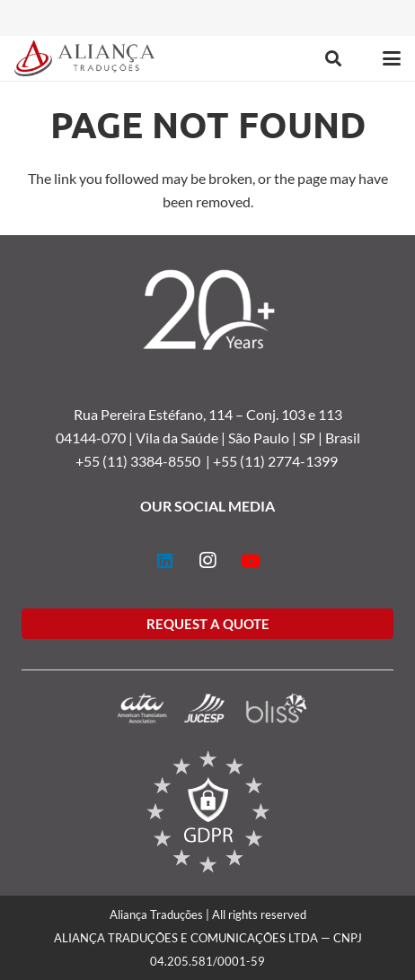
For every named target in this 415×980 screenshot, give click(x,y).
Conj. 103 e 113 (294, 414)
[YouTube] (251, 561)
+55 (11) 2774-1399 (277, 461)
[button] (333, 58)
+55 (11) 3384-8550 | (144, 461)
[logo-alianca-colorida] (84, 58)
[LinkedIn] (164, 561)
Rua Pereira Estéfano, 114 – (160, 414)
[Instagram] (207, 561)
